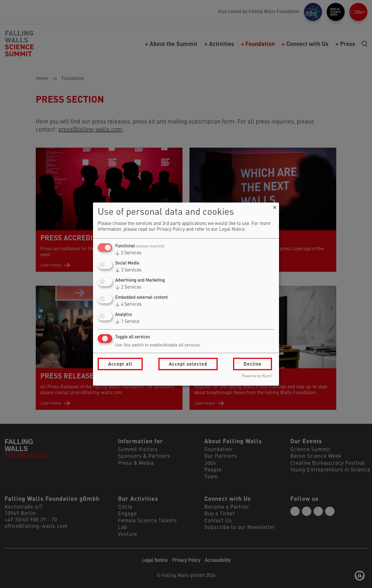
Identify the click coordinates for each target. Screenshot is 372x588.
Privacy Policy (171, 230)
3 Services (128, 270)
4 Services (128, 305)
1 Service (127, 322)
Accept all (120, 364)
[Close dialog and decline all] (275, 206)
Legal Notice (232, 230)
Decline (253, 364)
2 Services (128, 253)
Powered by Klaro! (257, 376)
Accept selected (188, 364)
